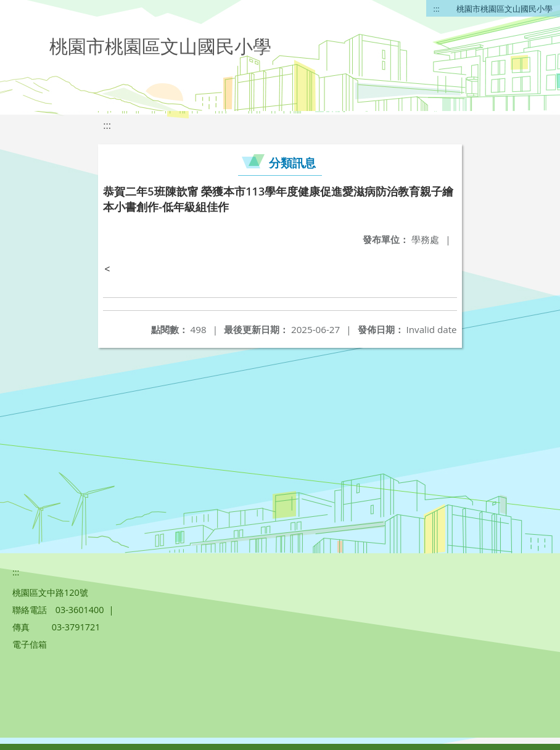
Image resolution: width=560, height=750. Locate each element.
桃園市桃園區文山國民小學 (504, 9)
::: (437, 9)
